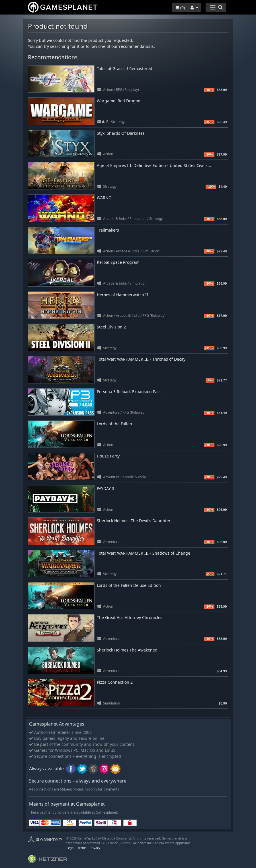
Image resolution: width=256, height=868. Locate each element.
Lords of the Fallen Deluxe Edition (129, 585)
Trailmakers (108, 230)
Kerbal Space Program (118, 262)
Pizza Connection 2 (115, 682)
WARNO (104, 198)
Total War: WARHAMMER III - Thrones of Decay (141, 359)
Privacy (95, 848)
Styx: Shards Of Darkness (121, 133)
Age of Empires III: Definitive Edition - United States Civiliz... (154, 165)
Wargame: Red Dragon (119, 101)
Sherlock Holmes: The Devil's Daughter (134, 521)
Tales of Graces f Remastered (125, 69)
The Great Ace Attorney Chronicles (130, 617)
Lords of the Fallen (114, 424)
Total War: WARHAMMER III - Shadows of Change (144, 553)
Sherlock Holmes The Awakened (127, 650)
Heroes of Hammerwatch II (122, 295)
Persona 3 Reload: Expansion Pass (129, 392)
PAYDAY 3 (106, 488)
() (180, 8)
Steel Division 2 (111, 327)
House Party (108, 456)
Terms (82, 848)
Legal (70, 848)
